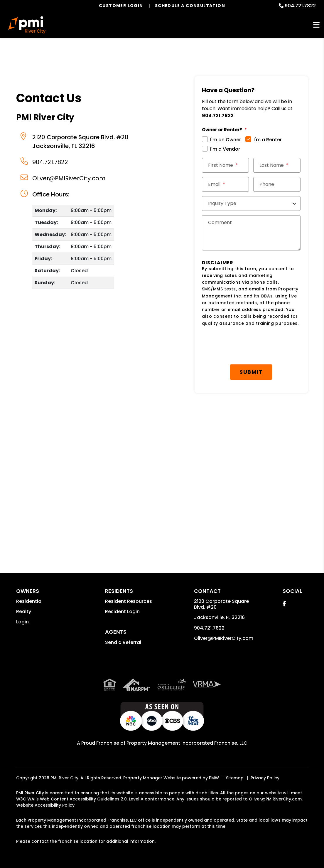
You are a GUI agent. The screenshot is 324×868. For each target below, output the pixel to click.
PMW (214, 778)
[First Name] (226, 165)
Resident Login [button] (122, 612)
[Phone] (277, 184)
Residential (29, 601)
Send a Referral (123, 642)
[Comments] (251, 233)
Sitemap (235, 778)
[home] (27, 25)
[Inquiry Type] (251, 203)
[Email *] (226, 184)
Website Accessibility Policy (45, 805)
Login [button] (22, 622)
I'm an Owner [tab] (226, 140)
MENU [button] (316, 25)
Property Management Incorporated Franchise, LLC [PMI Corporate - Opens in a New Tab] (187, 743)
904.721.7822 (300, 6)
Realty (24, 612)
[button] (284, 604)
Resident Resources (129, 601)
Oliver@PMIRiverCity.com (69, 178)
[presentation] (247, 346)
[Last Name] (277, 165)
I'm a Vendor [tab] (225, 149)
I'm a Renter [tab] (268, 140)
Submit (251, 372)
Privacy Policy (265, 778)
